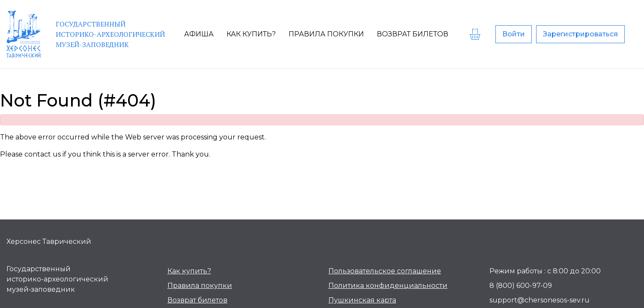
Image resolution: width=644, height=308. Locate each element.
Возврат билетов (197, 300)
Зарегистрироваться (580, 34)
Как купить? (189, 271)
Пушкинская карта (362, 300)
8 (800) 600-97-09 (521, 286)
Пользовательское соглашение (385, 271)
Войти (514, 34)
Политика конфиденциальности (388, 286)
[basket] (476, 34)
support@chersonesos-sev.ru (540, 300)
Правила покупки (200, 286)
